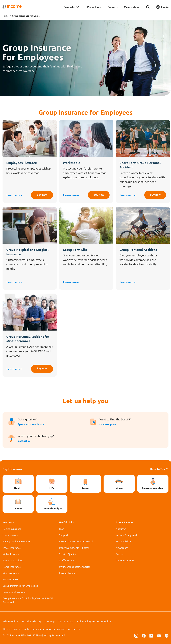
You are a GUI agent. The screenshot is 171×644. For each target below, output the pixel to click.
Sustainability (123, 541)
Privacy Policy (10, 621)
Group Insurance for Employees (20, 586)
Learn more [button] (14, 195)
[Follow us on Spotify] (167, 635)
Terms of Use (66, 621)
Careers (120, 554)
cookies (16, 629)
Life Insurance (10, 535)
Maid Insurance (11, 573)
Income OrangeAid (126, 535)
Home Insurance (12, 567)
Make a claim (132, 7)
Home (6, 16)
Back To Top (159, 469)
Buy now (41, 195)
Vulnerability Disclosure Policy (94, 621)
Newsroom (122, 548)
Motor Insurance (12, 554)
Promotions (94, 7)
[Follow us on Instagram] (136, 635)
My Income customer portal (74, 567)
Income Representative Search (76, 541)
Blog (62, 529)
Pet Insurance (10, 579)
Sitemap (50, 621)
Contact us (24, 441)
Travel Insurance (12, 548)
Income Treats (67, 573)
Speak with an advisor (31, 424)
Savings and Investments (16, 541)
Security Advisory (32, 621)
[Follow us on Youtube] (159, 635)
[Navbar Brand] (12, 7)
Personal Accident (13, 560)
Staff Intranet (67, 560)
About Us (121, 529)
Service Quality (68, 554)
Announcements (125, 560)
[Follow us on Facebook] (144, 635)
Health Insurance (12, 529)
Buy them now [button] (12, 469)
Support (113, 7)
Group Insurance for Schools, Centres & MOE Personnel (28, 600)
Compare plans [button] (108, 424)
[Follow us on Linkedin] (151, 635)
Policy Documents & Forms (74, 548)
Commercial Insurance (15, 592)
